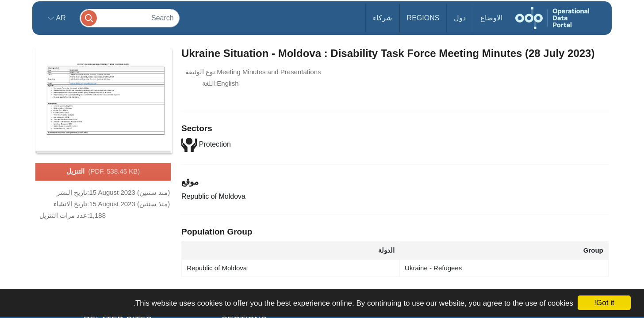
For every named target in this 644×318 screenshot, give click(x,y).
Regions (423, 18)
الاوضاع (491, 18)
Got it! (604, 303)
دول (460, 18)
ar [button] (60, 18)
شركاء (382, 18)
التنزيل (103, 172)
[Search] (130, 18)
